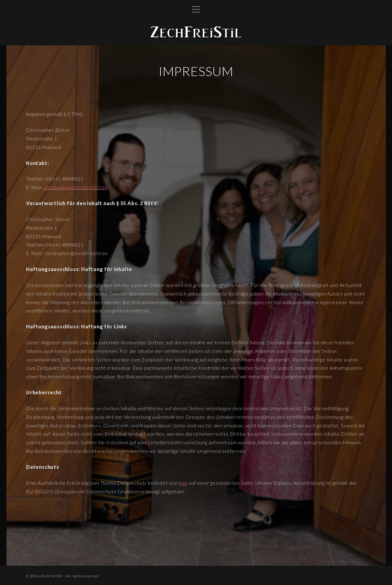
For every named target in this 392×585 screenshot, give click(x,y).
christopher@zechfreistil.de (76, 187)
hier (183, 483)
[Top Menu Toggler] (196, 9)
